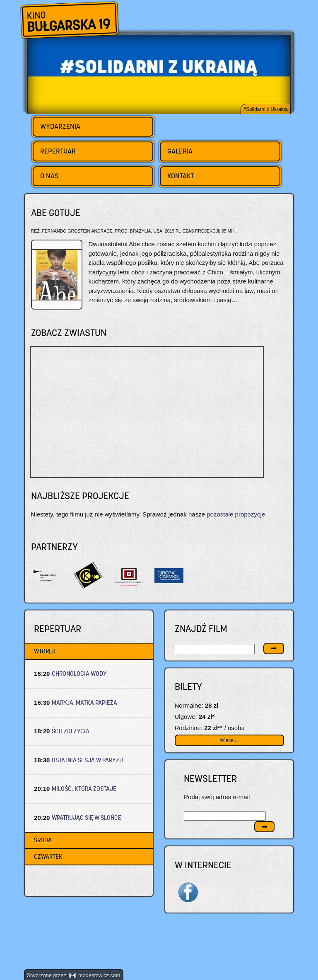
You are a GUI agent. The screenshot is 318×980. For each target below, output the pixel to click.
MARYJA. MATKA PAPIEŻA (84, 703)
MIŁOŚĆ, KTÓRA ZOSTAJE (84, 789)
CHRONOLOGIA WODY (79, 674)
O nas (49, 176)
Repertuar (58, 151)
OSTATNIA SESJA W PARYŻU (87, 760)
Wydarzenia (60, 126)
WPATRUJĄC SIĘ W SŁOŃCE (87, 818)
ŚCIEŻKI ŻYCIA (71, 731)
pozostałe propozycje (236, 514)
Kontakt (181, 176)
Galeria (180, 151)
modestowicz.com (95, 975)
